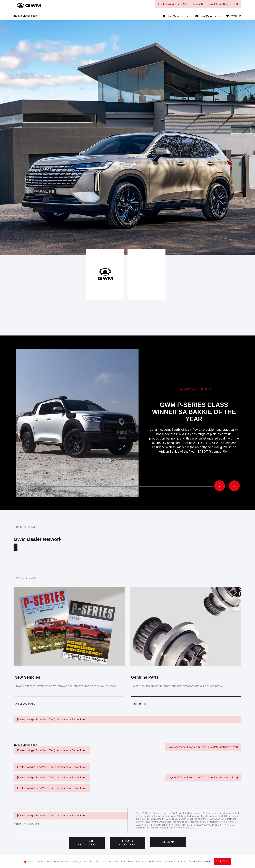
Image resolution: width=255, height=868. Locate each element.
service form (89, 177)
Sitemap (168, 842)
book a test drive (82, 187)
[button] (234, 486)
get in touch (110, 194)
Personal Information (87, 843)
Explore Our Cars (25, 704)
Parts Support (139, 704)
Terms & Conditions (127, 843)
